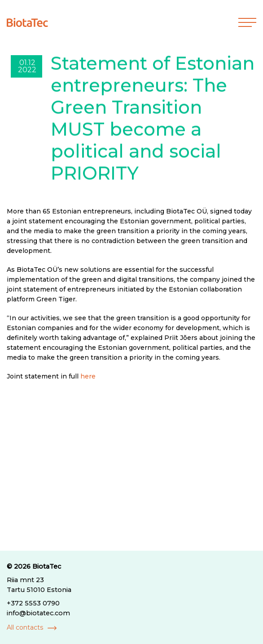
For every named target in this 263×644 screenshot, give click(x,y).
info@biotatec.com (38, 613)
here (88, 376)
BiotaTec (47, 566)
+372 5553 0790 (33, 603)
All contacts (25, 627)
